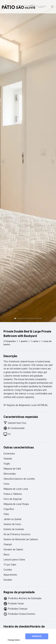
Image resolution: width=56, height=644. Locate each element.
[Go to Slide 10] (33, 318)
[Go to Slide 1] (15, 318)
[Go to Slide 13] (39, 318)
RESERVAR (37, 636)
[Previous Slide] (3, 161)
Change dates (14, 640)
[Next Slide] (53, 161)
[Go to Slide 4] (21, 318)
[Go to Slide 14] (41, 318)
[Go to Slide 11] (35, 318)
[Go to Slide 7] (27, 318)
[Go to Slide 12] (37, 318)
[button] (28, 161)
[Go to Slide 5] (23, 318)
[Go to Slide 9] (31, 318)
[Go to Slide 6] (25, 318)
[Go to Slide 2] (17, 318)
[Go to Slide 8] (29, 318)
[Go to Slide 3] (19, 318)
